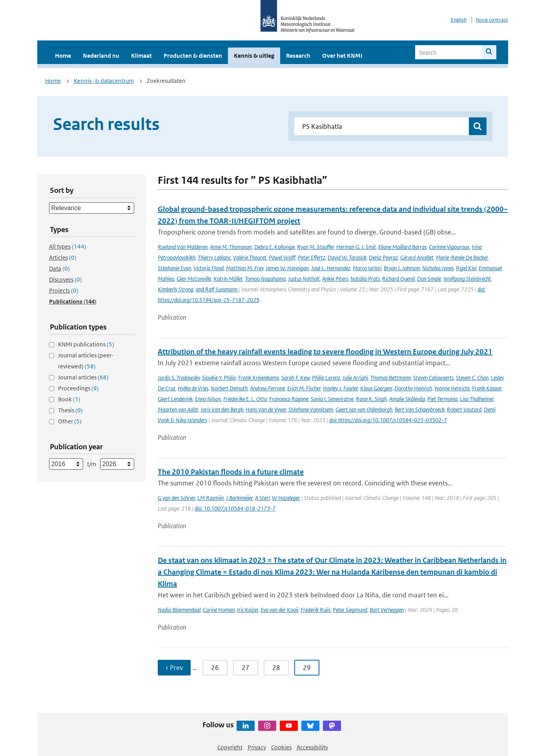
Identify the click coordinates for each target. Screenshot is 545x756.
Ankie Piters (335, 279)
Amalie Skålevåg (407, 399)
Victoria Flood (209, 268)
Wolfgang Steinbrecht (467, 279)
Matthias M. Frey (245, 268)
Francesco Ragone (289, 399)
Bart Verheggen (387, 610)
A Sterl (262, 498)
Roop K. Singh (371, 399)
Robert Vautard (464, 409)
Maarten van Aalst (178, 409)
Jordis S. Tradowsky (179, 378)
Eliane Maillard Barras (402, 247)
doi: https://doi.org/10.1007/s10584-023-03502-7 (388, 420)
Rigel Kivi (466, 268)
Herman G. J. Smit (356, 247)
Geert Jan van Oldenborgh (364, 409)
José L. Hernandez (331, 268)
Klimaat (141, 56)
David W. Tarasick (347, 257)
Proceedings (78, 388)
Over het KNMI (342, 56)
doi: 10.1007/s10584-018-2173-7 (235, 508)
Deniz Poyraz (383, 257)
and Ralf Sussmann (217, 289)
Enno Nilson (208, 399)
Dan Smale (429, 279)
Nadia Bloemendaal (179, 610)
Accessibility (312, 747)
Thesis (70, 410)
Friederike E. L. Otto (245, 399)
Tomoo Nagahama (265, 279)
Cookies (281, 747)
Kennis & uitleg (254, 56)
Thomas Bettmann (391, 378)
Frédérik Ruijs (315, 610)
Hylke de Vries (193, 388)
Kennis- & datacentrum (104, 81)
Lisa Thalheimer (477, 399)
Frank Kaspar (487, 388)
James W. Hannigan (287, 268)
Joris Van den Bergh (222, 409)
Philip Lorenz (326, 378)
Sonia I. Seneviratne (332, 399)
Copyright (230, 747)
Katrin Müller (228, 279)
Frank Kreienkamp (259, 378)
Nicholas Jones (438, 268)
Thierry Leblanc (214, 257)
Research (298, 56)
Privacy (257, 747)
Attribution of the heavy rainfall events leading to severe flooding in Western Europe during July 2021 (325, 352)
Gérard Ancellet (417, 257)
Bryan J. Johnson (402, 268)
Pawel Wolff (282, 257)
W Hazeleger (286, 498)
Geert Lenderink (175, 399)
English (459, 20)
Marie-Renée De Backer (462, 257)
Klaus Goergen (376, 388)
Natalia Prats (365, 279)
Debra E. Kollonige (274, 247)
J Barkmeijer (239, 498)
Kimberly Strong (176, 289)
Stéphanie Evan (174, 268)
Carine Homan (219, 610)
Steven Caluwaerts (433, 378)
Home (63, 56)
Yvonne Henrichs (452, 388)
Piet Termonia (442, 399)
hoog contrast (492, 20)
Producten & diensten (193, 56)
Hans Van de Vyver (266, 409)
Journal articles (83, 377)
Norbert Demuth (229, 388)
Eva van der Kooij (279, 610)
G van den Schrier (176, 498)
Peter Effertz (312, 257)
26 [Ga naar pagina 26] (215, 668)
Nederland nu (101, 56)
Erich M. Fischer (304, 388)
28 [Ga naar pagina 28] (276, 668)
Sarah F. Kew (295, 378)
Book (69, 399)
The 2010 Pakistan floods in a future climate (231, 472)
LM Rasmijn (211, 498)
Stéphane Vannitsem (311, 409)
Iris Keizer (248, 610)
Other (70, 421)
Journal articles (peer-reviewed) (86, 361)
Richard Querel (398, 279)
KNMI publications (86, 344)
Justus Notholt (304, 279)
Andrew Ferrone (267, 388)
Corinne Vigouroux (449, 247)
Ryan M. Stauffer (315, 247)
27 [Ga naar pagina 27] (246, 668)
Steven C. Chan (472, 378)
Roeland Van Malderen (183, 247)
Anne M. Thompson (231, 247)
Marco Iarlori (367, 268)
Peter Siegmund (350, 610)
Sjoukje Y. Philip (219, 378)
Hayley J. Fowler (340, 388)
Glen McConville (194, 279)
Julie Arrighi (355, 378)
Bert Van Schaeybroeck (420, 409)
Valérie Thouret (250, 257)
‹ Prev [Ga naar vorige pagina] (174, 668)
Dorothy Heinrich (413, 388)
